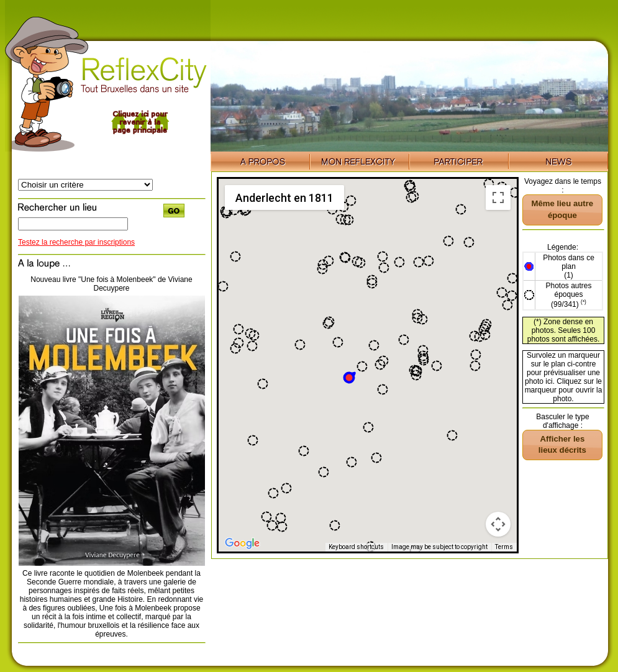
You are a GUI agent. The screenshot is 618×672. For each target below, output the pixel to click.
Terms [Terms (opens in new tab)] (504, 547)
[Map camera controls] (498, 524)
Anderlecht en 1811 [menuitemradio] (284, 198)
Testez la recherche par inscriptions (76, 242)
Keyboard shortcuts (356, 547)
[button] (350, 377)
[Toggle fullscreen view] (498, 198)
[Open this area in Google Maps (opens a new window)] (242, 543)
